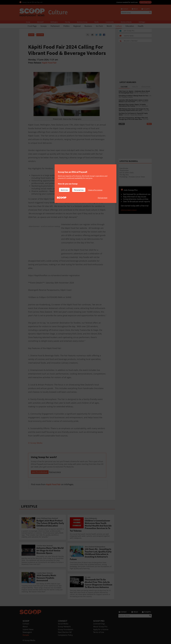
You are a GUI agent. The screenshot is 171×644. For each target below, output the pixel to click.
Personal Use (79, 190)
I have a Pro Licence (95, 190)
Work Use (64, 190)
